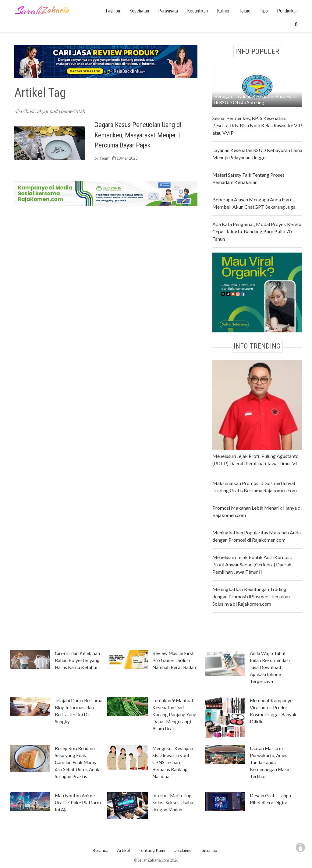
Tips (264, 11)
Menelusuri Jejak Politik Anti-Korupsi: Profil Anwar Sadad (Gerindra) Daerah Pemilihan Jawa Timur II (252, 564)
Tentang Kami (152, 850)
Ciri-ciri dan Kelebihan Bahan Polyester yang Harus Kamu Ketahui (77, 660)
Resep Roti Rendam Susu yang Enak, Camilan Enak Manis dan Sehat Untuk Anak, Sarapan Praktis (78, 762)
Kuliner (223, 11)
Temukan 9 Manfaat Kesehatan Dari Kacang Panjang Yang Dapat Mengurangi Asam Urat (174, 714)
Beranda (101, 850)
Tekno (245, 11)
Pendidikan (287, 11)
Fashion (113, 11)
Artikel (123, 850)
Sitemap (209, 850)
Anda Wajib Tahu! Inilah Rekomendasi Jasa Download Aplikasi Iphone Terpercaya (270, 667)
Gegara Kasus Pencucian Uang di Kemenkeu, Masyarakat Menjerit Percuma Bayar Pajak (138, 135)
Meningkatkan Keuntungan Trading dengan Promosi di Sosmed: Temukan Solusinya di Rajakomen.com (251, 596)
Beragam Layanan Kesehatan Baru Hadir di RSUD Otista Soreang (256, 99)
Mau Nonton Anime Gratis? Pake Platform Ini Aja (78, 802)
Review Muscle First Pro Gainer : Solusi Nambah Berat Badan (174, 660)
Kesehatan (139, 11)
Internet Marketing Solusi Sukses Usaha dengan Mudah (173, 802)
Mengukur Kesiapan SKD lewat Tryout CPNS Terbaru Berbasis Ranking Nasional (173, 762)
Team (104, 158)
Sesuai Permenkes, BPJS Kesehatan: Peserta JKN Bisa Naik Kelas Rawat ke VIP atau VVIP (257, 125)
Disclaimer (183, 850)
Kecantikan (197, 11)
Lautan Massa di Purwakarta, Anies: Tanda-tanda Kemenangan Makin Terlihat (270, 762)
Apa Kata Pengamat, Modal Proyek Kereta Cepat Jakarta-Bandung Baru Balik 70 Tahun (257, 231)
